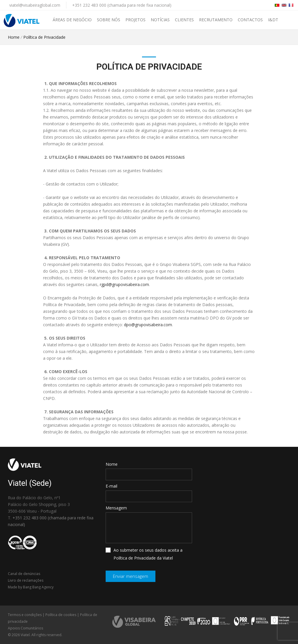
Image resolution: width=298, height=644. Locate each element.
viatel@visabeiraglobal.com (35, 5)
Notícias (160, 20)
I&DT (273, 20)
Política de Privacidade (44, 37)
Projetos (135, 20)
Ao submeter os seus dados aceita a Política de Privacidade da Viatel (144, 554)
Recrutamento (216, 20)
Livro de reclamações (26, 580)
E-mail (111, 486)
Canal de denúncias (24, 574)
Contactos (250, 20)
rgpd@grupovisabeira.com (124, 284)
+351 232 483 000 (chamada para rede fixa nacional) (122, 5)
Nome (112, 464)
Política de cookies (61, 615)
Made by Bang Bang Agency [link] (31, 587)
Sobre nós (109, 20)
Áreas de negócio (72, 20)
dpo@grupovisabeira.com (148, 325)
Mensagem (116, 508)
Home (14, 37)
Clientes (184, 20)
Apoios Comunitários (25, 628)
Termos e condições (25, 615)
